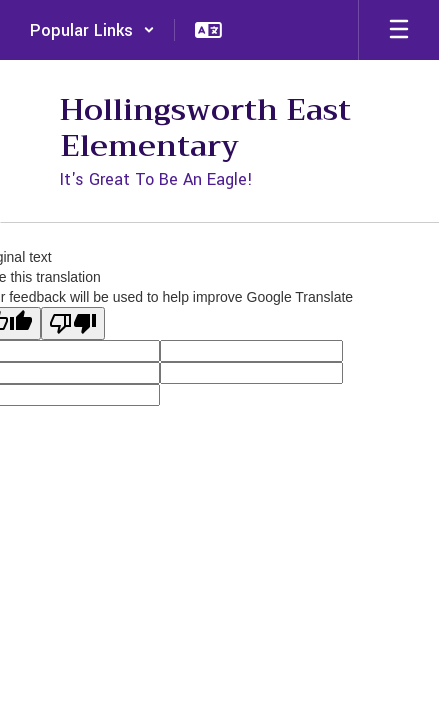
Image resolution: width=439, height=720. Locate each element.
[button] (92, 30)
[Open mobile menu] (399, 30)
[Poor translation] (73, 323)
